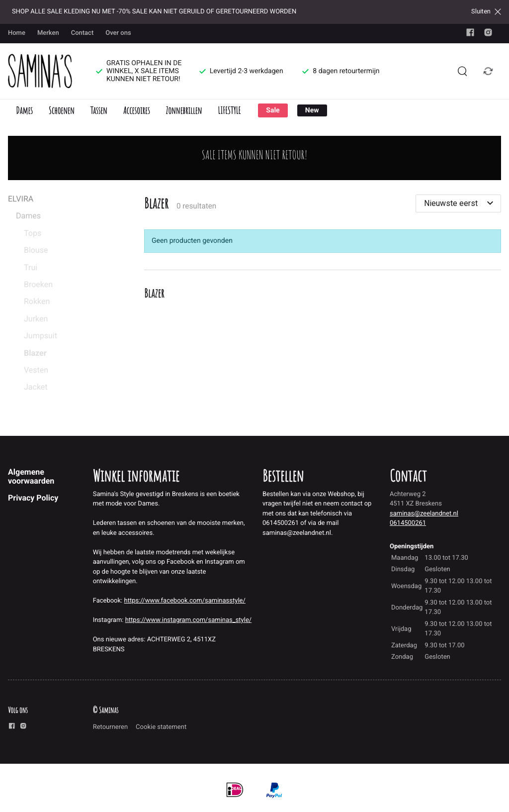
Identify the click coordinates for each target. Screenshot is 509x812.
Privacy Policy (33, 498)
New (312, 110)
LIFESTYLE (229, 110)
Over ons (118, 33)
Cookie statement (161, 727)
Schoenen (62, 110)
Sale (273, 110)
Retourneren (110, 727)
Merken (48, 33)
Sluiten (486, 11)
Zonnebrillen (184, 110)
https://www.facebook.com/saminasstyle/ (185, 601)
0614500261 (408, 523)
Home (17, 33)
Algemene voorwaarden (31, 476)
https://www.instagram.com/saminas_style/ (188, 620)
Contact (83, 33)
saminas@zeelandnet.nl (424, 514)
